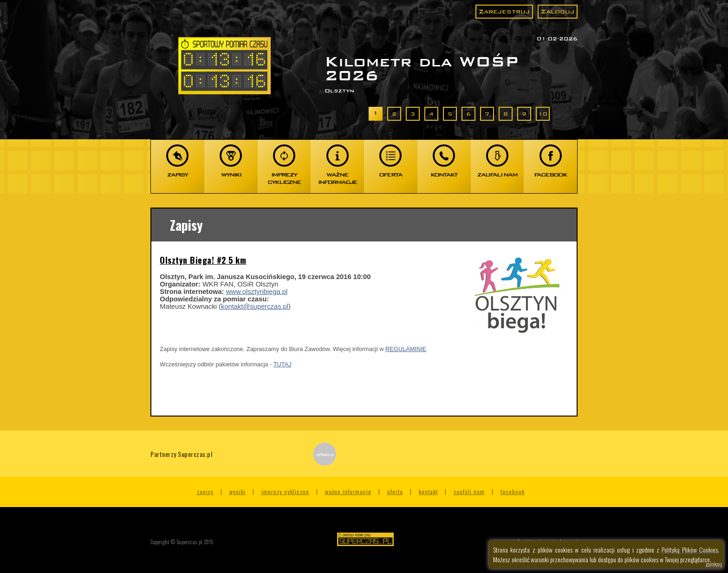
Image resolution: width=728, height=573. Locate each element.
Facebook (513, 492)
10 (543, 114)
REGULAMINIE (406, 349)
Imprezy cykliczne (285, 492)
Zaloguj (558, 11)
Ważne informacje (348, 492)
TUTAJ (283, 364)
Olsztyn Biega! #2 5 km (203, 260)
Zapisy (205, 492)
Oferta (395, 492)
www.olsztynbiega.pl (257, 292)
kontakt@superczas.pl (255, 306)
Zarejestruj (504, 11)
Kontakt (428, 492)
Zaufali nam (469, 492)
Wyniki (237, 492)
